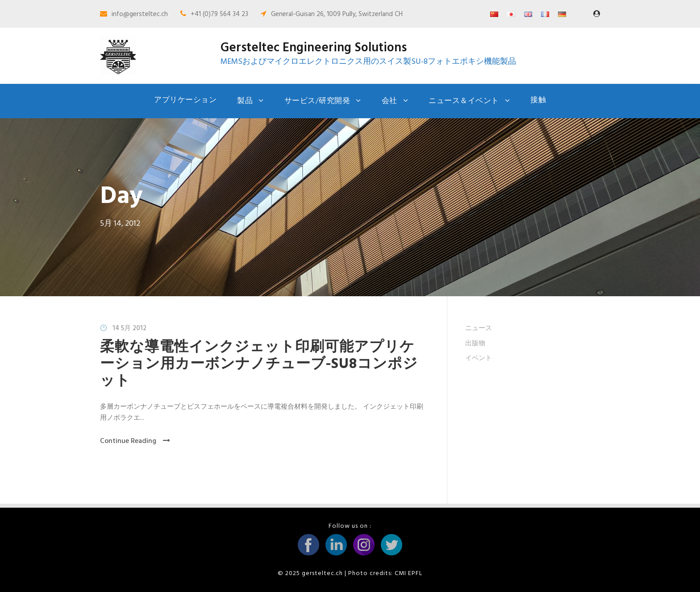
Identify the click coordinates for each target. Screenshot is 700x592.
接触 (538, 100)
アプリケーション (185, 100)
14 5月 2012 (129, 328)
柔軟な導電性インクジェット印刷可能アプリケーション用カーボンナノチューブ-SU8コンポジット (259, 364)
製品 (245, 101)
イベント (479, 358)
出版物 (475, 344)
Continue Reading (135, 441)
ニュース (479, 328)
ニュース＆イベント (464, 101)
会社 (390, 101)
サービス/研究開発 (317, 101)
